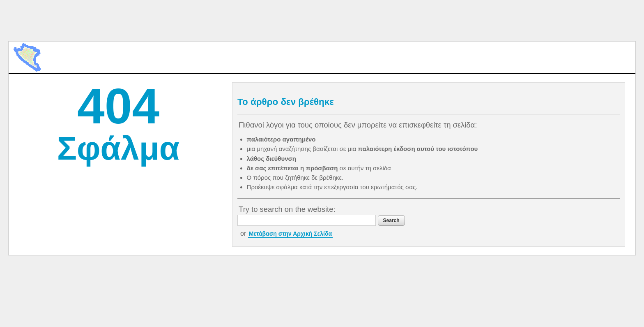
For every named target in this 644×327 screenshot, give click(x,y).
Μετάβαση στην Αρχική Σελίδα (290, 234)
